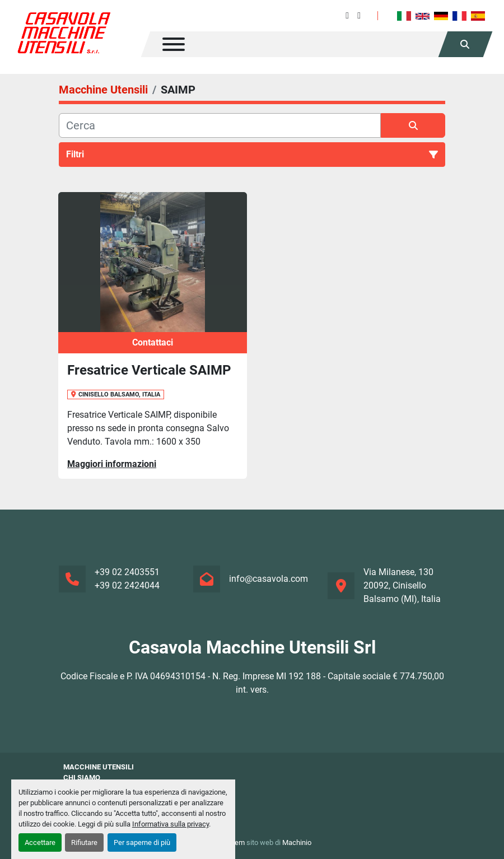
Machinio (297, 842)
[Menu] (174, 44)
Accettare (40, 842)
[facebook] (347, 15)
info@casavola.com (269, 579)
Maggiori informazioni (112, 464)
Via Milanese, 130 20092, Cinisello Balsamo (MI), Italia (402, 585)
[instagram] (359, 15)
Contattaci (153, 342)
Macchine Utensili (99, 767)
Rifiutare (84, 842)
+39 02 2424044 (127, 585)
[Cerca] (220, 125)
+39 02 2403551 (127, 572)
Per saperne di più (142, 842)
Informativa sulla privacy (171, 824)
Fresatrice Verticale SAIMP (149, 370)
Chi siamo (82, 778)
